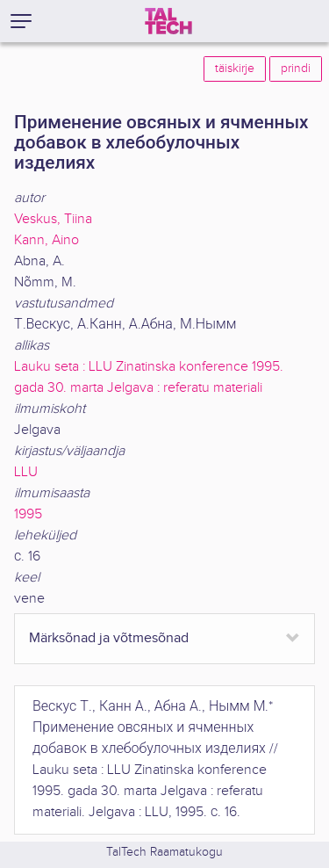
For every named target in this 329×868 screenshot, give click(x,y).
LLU (26, 472)
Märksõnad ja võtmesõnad (109, 638)
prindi (296, 69)
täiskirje (235, 69)
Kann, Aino (46, 240)
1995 (28, 514)
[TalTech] (168, 21)
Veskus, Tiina (53, 219)
